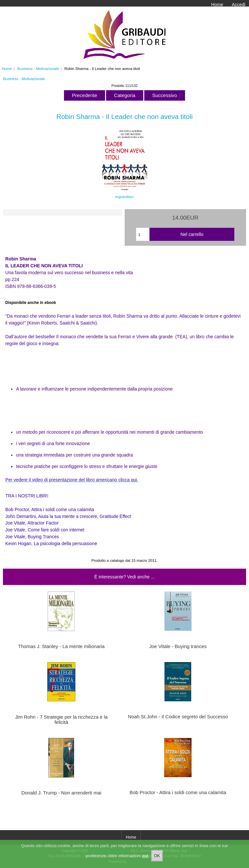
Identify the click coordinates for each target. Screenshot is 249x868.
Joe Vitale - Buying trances (178, 646)
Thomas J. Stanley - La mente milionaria (61, 646)
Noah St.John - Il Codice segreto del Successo (178, 717)
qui (145, 860)
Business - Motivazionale (38, 68)
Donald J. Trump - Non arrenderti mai (62, 793)
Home (217, 5)
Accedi (239, 5)
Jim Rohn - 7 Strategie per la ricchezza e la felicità (61, 720)
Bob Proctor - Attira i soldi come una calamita (178, 793)
